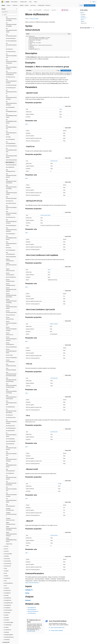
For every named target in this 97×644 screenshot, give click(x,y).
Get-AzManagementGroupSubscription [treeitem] (11, 26)
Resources (54, 10)
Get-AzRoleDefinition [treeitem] (10, 103)
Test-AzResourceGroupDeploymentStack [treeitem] (11, 490)
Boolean (28, 600)
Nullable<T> (52, 324)
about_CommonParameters (32, 583)
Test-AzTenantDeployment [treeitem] (10, 501)
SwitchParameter (54, 161)
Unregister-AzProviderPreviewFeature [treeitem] (11, 510)
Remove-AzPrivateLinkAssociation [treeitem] (11, 307)
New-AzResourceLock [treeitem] (11, 213)
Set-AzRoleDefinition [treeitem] (10, 426)
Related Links (84, 23)
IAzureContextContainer (46, 215)
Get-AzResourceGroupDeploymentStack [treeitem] (11, 62)
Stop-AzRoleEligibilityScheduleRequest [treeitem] (11, 460)
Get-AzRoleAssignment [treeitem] (11, 83)
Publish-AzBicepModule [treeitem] (11, 252)
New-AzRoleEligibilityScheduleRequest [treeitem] (11, 233)
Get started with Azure (90, 5)
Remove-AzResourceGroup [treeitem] (10, 314)
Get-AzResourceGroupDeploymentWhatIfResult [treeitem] (11, 68)
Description (83, 14)
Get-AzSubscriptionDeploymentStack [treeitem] (11, 128)
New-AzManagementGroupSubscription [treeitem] (11, 188)
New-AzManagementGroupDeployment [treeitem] (11, 171)
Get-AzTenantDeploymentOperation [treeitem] (11, 145)
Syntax (83, 13)
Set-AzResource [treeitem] (9, 410)
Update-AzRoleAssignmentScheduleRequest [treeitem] (11, 529)
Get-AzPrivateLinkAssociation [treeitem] (11, 31)
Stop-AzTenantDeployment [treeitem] (10, 465)
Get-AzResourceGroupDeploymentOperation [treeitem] (11, 57)
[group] (48, 74)
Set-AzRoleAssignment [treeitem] (11, 424)
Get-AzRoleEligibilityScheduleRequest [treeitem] (11, 117)
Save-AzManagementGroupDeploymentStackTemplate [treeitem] (11, 369)
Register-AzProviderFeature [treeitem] (10, 255)
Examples (83, 16)
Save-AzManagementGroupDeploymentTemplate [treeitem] (11, 375)
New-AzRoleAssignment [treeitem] (11, 221)
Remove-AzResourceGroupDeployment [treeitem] (11, 318)
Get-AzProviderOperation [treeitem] (11, 36)
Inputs (83, 20)
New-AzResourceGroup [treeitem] (11, 199)
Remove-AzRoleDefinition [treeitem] (11, 342)
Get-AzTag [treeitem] (8, 132)
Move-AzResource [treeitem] (10, 158)
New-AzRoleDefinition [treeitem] (11, 229)
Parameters (84, 18)
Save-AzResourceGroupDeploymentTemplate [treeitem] (11, 387)
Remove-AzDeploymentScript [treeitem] (10, 276)
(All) (27, 124)
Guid (56, 324)
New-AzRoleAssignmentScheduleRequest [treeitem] (11, 225)
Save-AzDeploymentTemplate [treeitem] (11, 364)
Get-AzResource (32, 608)
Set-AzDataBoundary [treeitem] (10, 402)
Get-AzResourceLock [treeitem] (10, 72)
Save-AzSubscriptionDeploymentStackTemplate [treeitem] (11, 392)
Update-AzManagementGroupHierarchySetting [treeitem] (11, 524)
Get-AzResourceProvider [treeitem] (11, 81)
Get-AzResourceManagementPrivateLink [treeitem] (11, 76)
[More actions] (70, 10)
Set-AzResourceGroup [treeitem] (11, 413)
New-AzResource (32, 609)
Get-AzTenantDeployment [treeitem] (11, 141)
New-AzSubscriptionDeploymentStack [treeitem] (11, 239)
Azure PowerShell (38, 10)
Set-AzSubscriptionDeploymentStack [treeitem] (11, 430)
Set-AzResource (32, 613)
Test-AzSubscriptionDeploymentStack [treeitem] (11, 496)
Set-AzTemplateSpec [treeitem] (10, 434)
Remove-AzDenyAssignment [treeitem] (10, 269)
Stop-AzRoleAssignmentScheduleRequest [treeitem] (11, 455)
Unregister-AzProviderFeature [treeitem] (10, 505)
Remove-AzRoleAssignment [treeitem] (10, 339)
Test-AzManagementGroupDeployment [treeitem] (11, 473)
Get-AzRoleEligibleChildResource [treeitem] (11, 122)
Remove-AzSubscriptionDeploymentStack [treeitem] (11, 346)
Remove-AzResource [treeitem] (10, 310)
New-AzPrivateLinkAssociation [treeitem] (11, 193)
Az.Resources (46, 10)
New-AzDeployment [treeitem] (10, 163)
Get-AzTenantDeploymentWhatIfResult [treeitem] (11, 151)
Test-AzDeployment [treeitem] (10, 469)
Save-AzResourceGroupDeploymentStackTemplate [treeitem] (11, 381)
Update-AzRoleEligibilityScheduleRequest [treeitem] (11, 535)
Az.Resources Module (34, 19)
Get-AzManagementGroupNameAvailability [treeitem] (11, 20)
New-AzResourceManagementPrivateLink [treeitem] (11, 217)
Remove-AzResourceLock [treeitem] (9, 329)
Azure (30, 10)
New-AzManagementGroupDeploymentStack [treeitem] (11, 177)
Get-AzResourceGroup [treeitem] (11, 47)
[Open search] (91, 2)
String (61, 109)
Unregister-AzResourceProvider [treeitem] (10, 515)
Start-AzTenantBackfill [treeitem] (11, 437)
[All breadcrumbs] (27, 10)
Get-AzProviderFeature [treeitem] (11, 34)
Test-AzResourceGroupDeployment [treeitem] (11, 484)
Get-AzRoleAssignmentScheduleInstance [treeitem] (11, 93)
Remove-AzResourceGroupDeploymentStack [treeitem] (11, 324)
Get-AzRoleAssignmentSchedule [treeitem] (11, 87)
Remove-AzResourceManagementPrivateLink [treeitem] (11, 334)
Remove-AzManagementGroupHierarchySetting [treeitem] (11, 296)
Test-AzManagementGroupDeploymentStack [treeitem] (11, 478)
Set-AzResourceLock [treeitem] (10, 421)
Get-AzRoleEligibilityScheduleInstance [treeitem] (11, 111)
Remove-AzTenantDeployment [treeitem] (10, 356)
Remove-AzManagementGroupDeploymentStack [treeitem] (11, 291)
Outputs (83, 21)
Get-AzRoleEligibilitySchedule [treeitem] (11, 106)
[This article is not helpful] (93, 28)
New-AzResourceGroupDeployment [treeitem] (11, 203)
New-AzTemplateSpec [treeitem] (11, 245)
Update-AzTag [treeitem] (9, 539)
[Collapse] (17, 9)
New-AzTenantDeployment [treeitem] (10, 249)
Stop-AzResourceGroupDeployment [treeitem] (11, 449)
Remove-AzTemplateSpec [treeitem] (11, 353)
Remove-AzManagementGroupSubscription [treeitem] (11, 302)
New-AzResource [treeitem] (10, 196)
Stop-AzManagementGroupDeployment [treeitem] (11, 443)
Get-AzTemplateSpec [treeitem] (10, 135)
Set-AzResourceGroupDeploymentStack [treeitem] (11, 417)
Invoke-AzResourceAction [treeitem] (11, 155)
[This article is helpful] (92, 28)
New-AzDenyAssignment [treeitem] (11, 160)
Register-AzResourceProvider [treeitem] (10, 265)
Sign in (94, 2)
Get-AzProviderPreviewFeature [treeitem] (11, 40)
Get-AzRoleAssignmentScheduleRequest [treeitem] (11, 99)
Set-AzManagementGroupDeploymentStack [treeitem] (11, 406)
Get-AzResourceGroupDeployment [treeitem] (11, 51)
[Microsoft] (2, 2)
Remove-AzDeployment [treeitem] (11, 273)
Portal (81, 5)
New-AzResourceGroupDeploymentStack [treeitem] (11, 209)
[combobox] (9, 12)
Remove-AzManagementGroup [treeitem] (11, 280)
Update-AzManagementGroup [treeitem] (11, 519)
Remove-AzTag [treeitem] (9, 351)
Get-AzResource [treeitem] (9, 44)
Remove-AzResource (33, 611)
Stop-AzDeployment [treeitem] (10, 439)
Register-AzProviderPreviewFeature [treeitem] (11, 260)
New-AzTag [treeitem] (8, 243)
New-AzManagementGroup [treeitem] (11, 166)
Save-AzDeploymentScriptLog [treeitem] (11, 360)
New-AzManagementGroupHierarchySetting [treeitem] (11, 182)
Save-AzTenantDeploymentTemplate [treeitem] (11, 398)
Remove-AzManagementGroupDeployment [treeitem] (11, 285)
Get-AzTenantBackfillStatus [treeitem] (11, 138)
